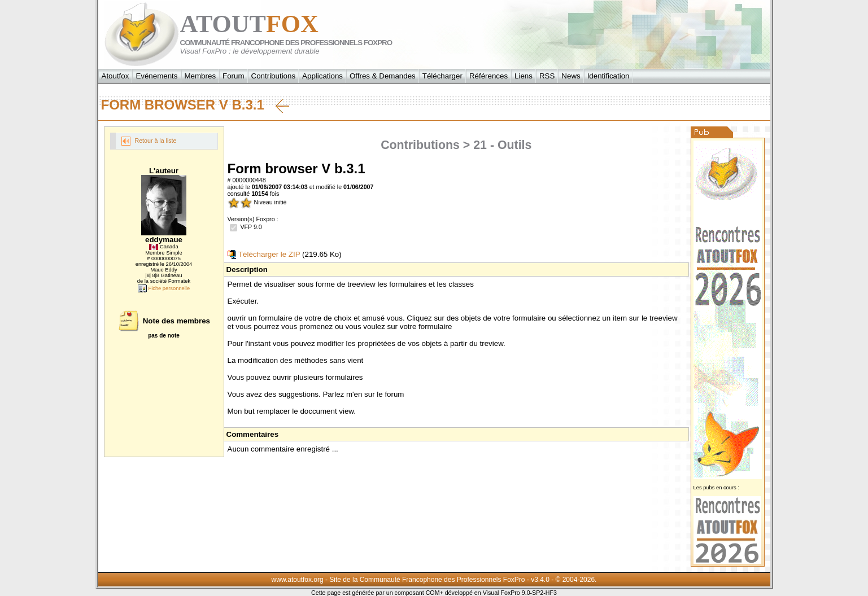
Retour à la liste (149, 141)
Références (488, 76)
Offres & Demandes (383, 76)
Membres (200, 76)
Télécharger (442, 76)
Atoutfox (115, 76)
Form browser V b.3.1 (195, 105)
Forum (234, 76)
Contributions (274, 76)
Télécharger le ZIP (264, 254)
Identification (609, 76)
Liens (524, 76)
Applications (322, 76)
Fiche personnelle (164, 288)
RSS (547, 76)
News (571, 76)
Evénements (156, 76)
